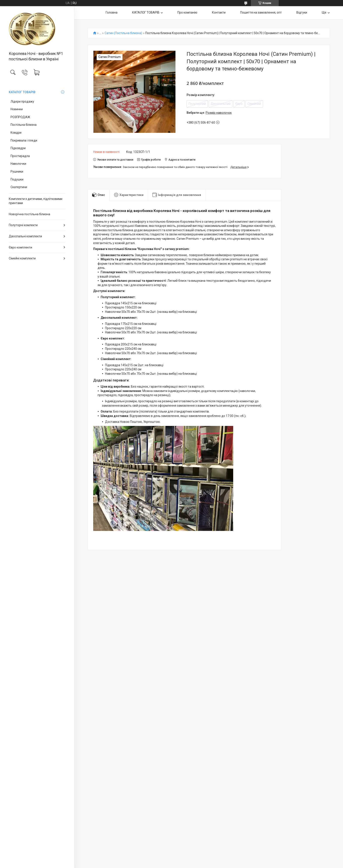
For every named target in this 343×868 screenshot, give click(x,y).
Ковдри (16, 133)
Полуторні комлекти (23, 225)
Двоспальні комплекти (25, 236)
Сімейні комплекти (22, 258)
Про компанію (187, 12)
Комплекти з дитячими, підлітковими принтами (36, 201)
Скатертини (19, 187)
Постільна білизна (24, 125)
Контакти (219, 12)
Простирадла (20, 156)
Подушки (17, 179)
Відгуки (302, 12)
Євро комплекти (20, 247)
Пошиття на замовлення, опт (261, 12)
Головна (112, 12)
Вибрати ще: (209, 113)
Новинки (17, 109)
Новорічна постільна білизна (29, 214)
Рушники (17, 171)
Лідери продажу (22, 101)
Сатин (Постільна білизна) (123, 33)
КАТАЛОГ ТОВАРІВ (22, 92)
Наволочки (18, 164)
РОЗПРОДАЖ (20, 117)
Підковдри (18, 148)
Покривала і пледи (24, 140)
